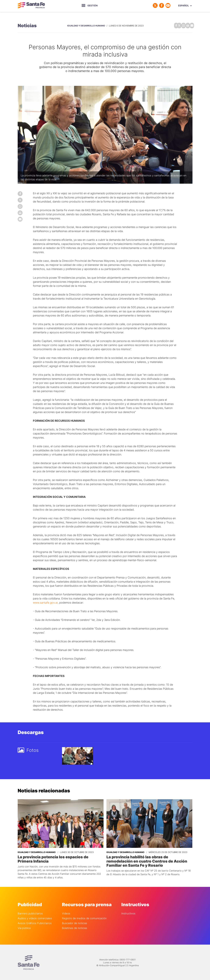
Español (184, 6)
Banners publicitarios (30, 912)
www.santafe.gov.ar (45, 602)
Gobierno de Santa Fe (31, 5)
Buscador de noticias (75, 922)
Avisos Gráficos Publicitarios (35, 922)
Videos (66, 912)
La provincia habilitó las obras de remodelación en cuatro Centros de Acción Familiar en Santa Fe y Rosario (149, 860)
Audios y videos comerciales (35, 917)
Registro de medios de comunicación (84, 917)
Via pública (24, 927)
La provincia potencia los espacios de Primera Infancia (60, 858)
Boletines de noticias (75, 927)
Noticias (27, 25)
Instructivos (128, 912)
